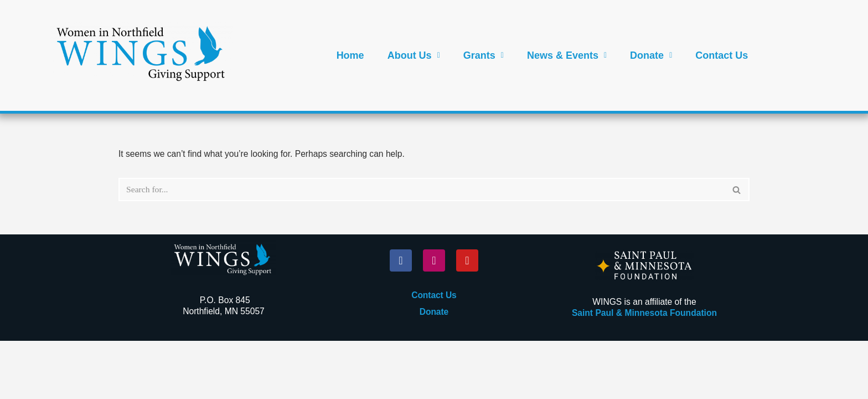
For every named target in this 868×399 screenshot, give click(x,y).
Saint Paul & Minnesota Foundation (644, 371)
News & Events (567, 55)
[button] (414, 55)
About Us (414, 55)
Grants (484, 55)
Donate (651, 55)
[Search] (422, 190)
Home (350, 55)
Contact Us (722, 55)
